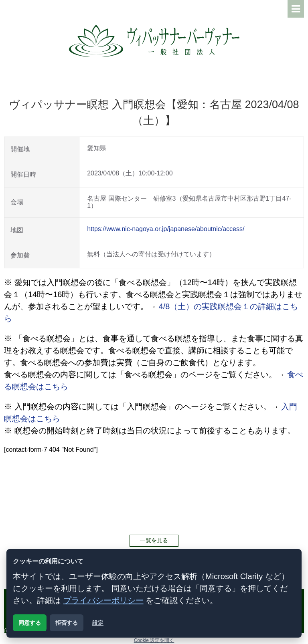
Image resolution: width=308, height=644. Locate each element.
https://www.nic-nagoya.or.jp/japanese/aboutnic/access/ (166, 229)
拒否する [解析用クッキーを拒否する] (67, 623)
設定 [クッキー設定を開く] (98, 623)
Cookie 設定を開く (154, 640)
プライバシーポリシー (103, 600)
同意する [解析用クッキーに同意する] (30, 623)
